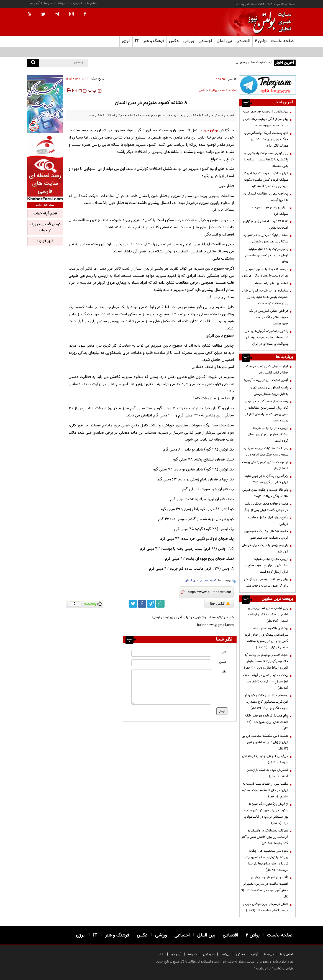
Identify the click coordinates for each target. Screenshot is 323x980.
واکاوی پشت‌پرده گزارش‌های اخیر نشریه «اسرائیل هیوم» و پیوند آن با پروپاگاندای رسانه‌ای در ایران (266, 337)
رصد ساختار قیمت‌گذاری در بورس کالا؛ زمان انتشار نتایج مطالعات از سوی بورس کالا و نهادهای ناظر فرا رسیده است (266, 411)
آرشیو (254, 954)
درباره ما (75, 3)
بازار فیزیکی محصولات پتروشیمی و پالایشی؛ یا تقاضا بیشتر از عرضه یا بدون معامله (266, 160)
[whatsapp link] (160, 604)
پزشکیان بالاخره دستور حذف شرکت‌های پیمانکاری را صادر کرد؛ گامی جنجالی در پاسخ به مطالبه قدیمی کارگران (266, 638)
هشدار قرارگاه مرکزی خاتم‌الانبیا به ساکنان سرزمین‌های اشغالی (266, 238)
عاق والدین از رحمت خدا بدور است (266, 112)
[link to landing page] (268, 22)
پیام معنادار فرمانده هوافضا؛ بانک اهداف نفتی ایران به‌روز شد (267, 722)
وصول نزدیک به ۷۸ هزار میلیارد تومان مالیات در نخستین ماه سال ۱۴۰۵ (267, 255)
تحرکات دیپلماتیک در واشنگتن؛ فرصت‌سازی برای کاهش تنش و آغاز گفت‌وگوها (265, 837)
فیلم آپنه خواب (45, 214)
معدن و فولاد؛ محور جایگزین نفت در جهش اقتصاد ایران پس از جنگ (266, 507)
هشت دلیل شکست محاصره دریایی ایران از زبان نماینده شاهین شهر (265, 742)
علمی (202, 90)
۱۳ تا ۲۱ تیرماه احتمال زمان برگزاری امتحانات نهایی (266, 225)
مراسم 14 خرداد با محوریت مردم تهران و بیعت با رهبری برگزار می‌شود (265, 272)
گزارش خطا (220, 604)
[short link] (210, 592)
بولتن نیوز (211, 130)
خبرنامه (48, 3)
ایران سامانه (264, 969)
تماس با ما (90, 3)
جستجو (240, 954)
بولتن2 (213, 90)
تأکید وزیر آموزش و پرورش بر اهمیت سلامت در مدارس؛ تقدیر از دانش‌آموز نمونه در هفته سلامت (265, 887)
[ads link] (268, 85)
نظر (224, 672)
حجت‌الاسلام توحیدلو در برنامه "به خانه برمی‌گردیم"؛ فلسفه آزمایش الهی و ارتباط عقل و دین (266, 661)
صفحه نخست (282, 41)
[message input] (171, 687)
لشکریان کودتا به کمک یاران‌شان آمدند (267, 773)
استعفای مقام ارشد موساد (271, 283)
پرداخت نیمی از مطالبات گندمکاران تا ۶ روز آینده (266, 197)
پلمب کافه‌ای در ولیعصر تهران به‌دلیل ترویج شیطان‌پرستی (269, 391)
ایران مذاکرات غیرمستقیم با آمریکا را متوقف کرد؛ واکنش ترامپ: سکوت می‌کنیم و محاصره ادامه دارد (265, 180)
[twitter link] (133, 604)
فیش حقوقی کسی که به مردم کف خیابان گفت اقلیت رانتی (266, 369)
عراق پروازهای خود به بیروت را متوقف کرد (269, 211)
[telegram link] (151, 604)
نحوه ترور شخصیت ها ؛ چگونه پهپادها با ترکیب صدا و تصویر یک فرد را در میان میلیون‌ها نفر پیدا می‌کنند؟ (267, 860)
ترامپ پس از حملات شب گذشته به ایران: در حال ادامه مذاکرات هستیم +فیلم (265, 790)
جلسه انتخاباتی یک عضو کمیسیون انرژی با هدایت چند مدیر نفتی (266, 535)
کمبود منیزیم (208, 581)
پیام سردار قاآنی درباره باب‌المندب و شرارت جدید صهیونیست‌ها (265, 122)
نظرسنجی (209, 954)
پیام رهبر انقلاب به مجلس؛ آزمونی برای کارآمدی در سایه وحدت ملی (266, 583)
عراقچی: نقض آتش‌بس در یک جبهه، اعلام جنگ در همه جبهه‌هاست (269, 317)
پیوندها (61, 3)
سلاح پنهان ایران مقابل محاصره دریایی (268, 521)
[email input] (171, 663)
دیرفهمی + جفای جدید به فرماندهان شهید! (265, 759)
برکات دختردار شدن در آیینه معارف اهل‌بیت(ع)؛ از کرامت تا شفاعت (266, 682)
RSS (161, 954)
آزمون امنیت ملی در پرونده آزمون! (266, 380)
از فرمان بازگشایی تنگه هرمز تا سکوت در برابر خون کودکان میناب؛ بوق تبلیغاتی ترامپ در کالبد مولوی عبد (266, 814)
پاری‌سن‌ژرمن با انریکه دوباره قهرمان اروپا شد (265, 548)
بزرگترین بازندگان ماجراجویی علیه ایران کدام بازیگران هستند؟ (267, 479)
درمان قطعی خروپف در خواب (45, 227)
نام (224, 652)
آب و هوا (34, 3)
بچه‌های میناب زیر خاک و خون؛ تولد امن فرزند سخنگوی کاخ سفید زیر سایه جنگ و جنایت (265, 702)
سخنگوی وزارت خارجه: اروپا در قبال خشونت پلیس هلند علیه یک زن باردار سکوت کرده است (265, 297)
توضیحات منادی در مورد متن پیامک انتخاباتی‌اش (265, 465)
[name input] (171, 653)
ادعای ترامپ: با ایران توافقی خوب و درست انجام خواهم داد (265, 907)
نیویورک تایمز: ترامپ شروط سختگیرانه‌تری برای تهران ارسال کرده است (268, 434)
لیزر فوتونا (45, 241)
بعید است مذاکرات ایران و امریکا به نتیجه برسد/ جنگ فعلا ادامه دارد (266, 451)
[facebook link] (142, 604)
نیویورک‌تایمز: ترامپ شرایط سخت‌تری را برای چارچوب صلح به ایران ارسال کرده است (266, 566)
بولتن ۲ (261, 41)
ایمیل (223, 662)
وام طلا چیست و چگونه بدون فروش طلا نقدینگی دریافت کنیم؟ (265, 493)
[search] (33, 63)
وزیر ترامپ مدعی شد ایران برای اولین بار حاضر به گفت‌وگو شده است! (268, 615)
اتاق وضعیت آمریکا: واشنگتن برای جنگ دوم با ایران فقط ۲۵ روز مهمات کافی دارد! (266, 139)
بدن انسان (191, 581)
